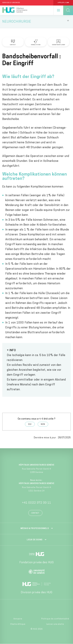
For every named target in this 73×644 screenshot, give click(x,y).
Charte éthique (18, 624)
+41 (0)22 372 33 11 (37, 503)
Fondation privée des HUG (37, 563)
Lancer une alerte (55, 624)
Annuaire (18, 619)
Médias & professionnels (35, 529)
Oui (30, 424)
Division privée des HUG (37, 593)
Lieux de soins (35, 540)
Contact (35, 513)
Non (43, 424)
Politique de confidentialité (55, 619)
